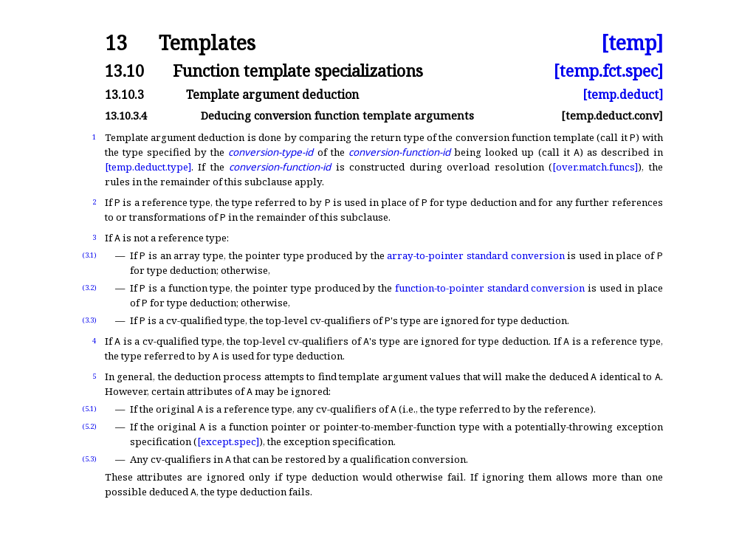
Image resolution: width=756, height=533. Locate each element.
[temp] (632, 43)
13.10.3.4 (126, 116)
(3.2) (89, 288)
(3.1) (89, 255)
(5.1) (89, 409)
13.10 (124, 71)
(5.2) (89, 426)
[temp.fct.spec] (608, 71)
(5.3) (89, 459)
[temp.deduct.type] (148, 167)
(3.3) (89, 320)
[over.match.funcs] (595, 167)
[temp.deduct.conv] (612, 116)
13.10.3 (124, 94)
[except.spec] (228, 441)
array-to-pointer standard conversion (475, 255)
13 (116, 43)
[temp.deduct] (623, 94)
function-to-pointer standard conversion (490, 288)
